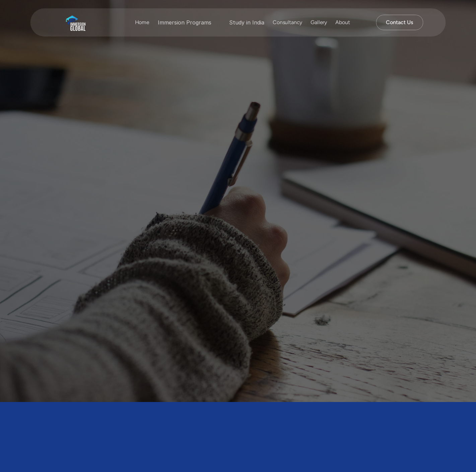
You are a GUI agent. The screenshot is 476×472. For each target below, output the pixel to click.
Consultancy (287, 22)
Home (142, 22)
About (343, 22)
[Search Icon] (361, 22)
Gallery (319, 22)
